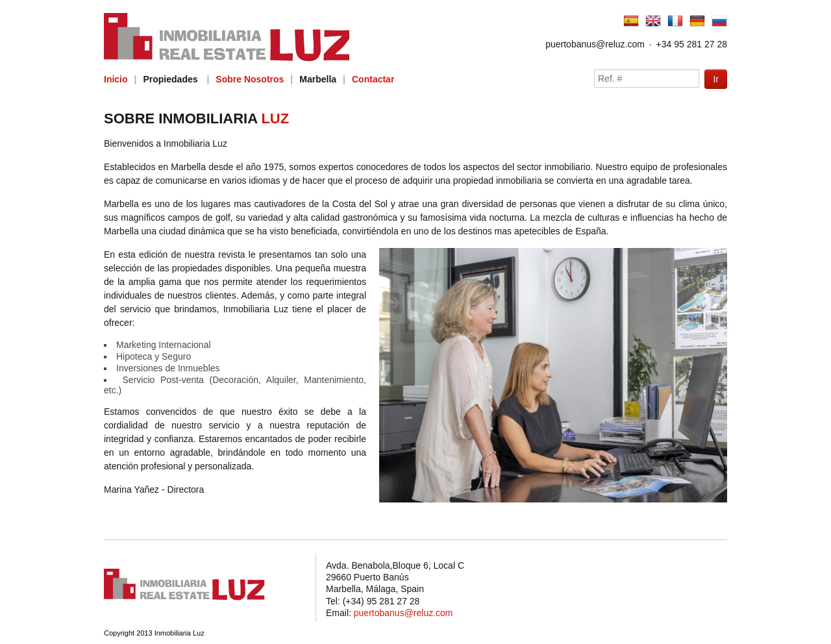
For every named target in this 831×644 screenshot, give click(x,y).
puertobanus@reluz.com (595, 44)
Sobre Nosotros (250, 79)
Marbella (318, 79)
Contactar (373, 79)
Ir (716, 79)
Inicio (116, 79)
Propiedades (170, 79)
